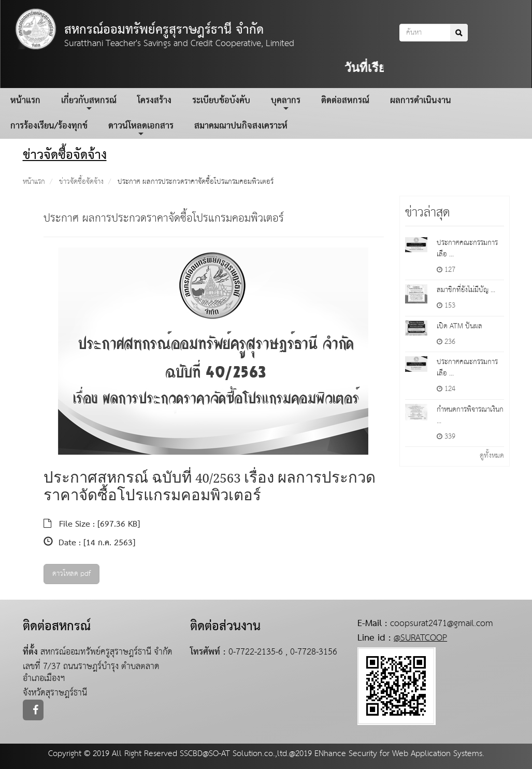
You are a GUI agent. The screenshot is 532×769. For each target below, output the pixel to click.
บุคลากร (286, 102)
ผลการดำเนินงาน (421, 101)
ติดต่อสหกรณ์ (345, 101)
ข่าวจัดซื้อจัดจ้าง (81, 182)
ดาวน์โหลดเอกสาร (141, 128)
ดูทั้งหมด (492, 456)
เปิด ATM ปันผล (459, 326)
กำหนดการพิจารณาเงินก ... (470, 415)
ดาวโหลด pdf (71, 574)
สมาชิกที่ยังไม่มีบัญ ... (466, 290)
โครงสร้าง (154, 101)
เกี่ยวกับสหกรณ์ (89, 102)
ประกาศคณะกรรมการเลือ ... (467, 249)
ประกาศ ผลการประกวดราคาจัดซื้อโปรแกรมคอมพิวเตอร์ (196, 182)
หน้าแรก (25, 101)
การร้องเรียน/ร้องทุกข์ (49, 126)
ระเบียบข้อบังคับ (221, 101)
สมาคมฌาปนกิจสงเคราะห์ (241, 126)
